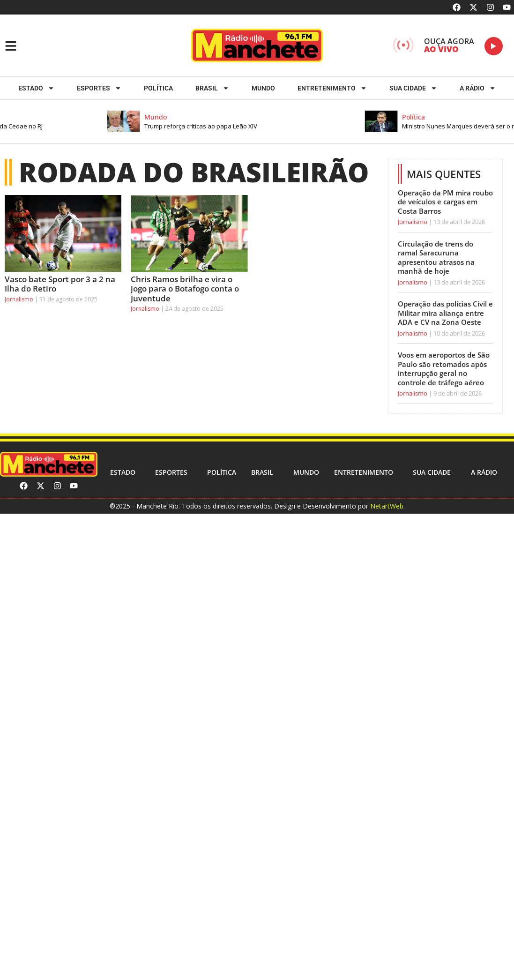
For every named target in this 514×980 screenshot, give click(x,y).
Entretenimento (332, 88)
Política (158, 88)
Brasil (212, 88)
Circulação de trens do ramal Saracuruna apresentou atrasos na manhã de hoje (436, 258)
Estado (36, 88)
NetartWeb (387, 506)
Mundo (263, 88)
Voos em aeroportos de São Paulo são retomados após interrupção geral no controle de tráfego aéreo (444, 369)
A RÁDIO (478, 88)
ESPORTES (99, 88)
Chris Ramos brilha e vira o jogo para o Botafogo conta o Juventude (185, 289)
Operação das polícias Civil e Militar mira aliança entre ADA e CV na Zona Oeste (445, 313)
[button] (243, 122)
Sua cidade (413, 88)
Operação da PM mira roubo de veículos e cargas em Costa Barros (445, 202)
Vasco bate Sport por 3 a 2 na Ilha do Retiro (60, 284)
